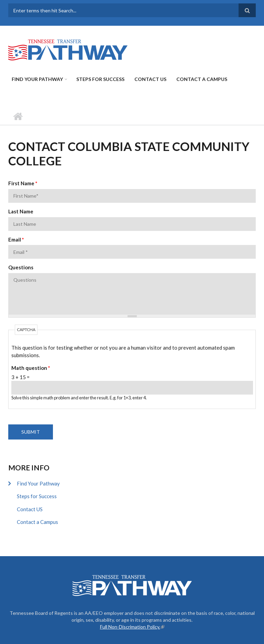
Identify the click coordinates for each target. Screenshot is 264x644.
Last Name (21, 211)
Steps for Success (100, 79)
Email (16, 239)
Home (18, 116)
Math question (31, 368)
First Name (23, 183)
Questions (21, 267)
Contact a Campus (202, 79)
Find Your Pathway (37, 79)
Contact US (150, 79)
